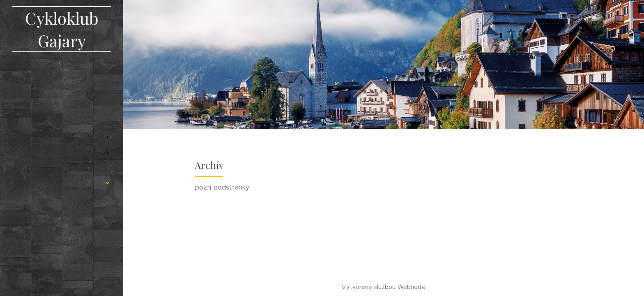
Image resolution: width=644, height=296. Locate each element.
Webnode (412, 287)
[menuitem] (62, 82)
